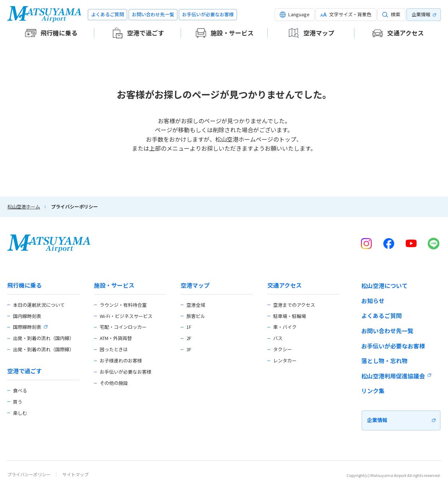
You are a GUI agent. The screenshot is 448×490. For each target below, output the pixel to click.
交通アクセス (285, 285)
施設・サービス (114, 285)
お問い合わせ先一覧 (153, 14)
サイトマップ (76, 474)
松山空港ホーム (24, 207)
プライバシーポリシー (29, 474)
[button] (295, 15)
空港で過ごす (25, 371)
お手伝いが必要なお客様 (208, 14)
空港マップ (195, 285)
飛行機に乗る (25, 285)
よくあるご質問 (107, 14)
